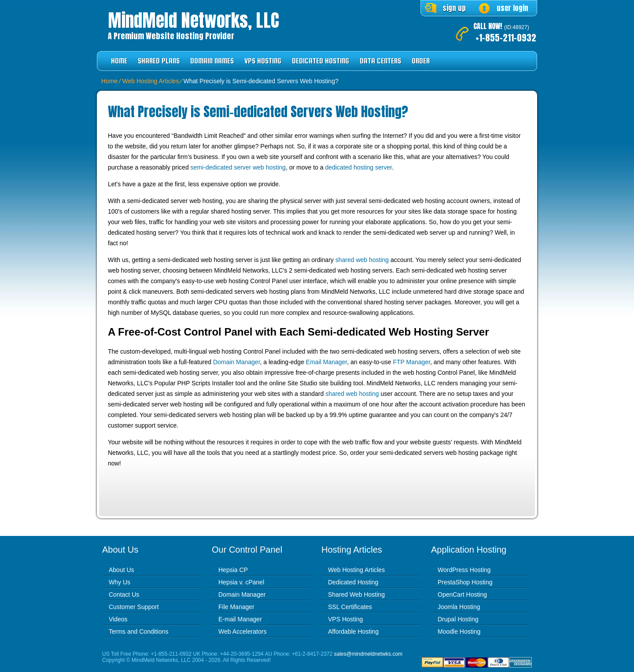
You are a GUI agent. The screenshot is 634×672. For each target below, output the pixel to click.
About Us (122, 570)
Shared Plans (159, 61)
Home (119, 61)
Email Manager (326, 362)
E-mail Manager (240, 619)
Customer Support (134, 607)
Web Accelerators (242, 631)
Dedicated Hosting (321, 61)
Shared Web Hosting (356, 594)
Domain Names (212, 61)
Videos (118, 619)
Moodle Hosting (459, 631)
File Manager (236, 607)
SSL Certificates (350, 607)
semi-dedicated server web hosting (238, 167)
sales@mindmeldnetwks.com (369, 654)
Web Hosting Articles (150, 81)
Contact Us (124, 594)
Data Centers (380, 61)
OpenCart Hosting (462, 594)
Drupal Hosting (458, 619)
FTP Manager (412, 362)
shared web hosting (362, 260)
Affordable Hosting (353, 631)
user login (512, 8)
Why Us (120, 582)
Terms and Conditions (138, 631)
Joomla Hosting (459, 607)
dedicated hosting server (358, 167)
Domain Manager (237, 362)
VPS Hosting (263, 61)
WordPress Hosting (464, 570)
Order (421, 61)
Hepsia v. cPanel (241, 582)
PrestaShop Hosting (465, 582)
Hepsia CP (233, 570)
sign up (454, 8)
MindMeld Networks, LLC (194, 20)
